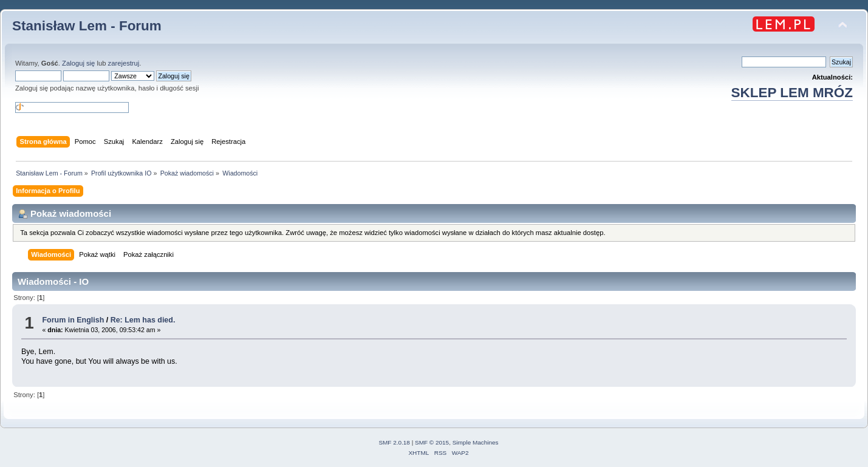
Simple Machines (476, 442)
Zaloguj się (78, 63)
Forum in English (73, 320)
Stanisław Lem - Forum (87, 26)
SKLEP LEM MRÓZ (792, 93)
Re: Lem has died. (143, 320)
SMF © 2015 (432, 442)
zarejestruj (124, 63)
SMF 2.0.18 (394, 442)
